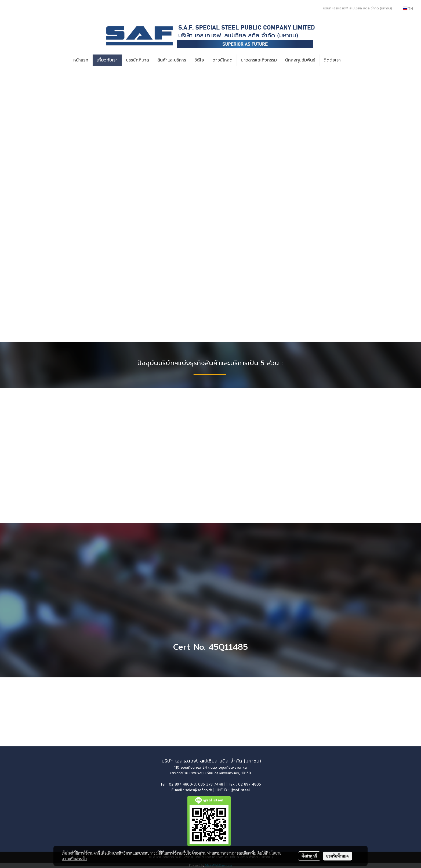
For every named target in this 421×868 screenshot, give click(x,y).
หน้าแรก (81, 60)
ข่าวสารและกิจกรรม (259, 60)
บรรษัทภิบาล (137, 60)
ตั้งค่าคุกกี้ (309, 856)
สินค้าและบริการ (172, 60)
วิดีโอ (199, 60)
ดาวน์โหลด (222, 60)
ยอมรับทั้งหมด (337, 856)
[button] (350, 60)
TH (408, 8)
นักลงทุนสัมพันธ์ (300, 60)
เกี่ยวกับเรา (107, 60)
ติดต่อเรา (332, 60)
